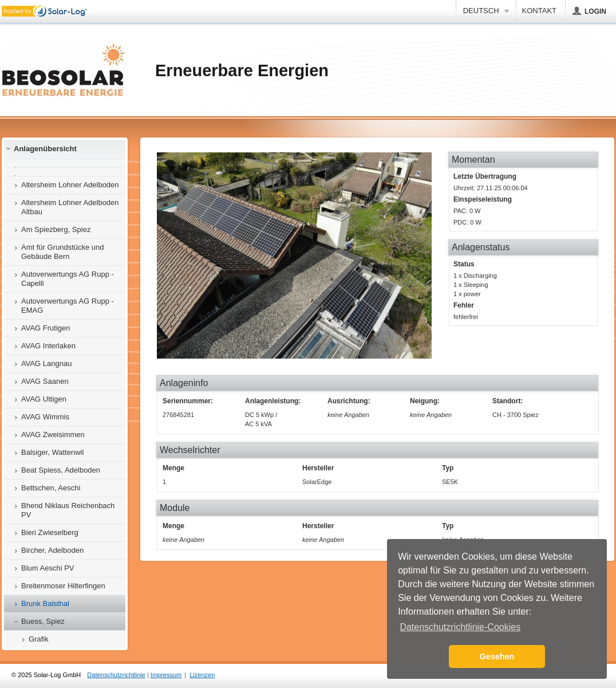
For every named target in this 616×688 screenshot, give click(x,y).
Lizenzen (202, 675)
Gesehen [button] (497, 656)
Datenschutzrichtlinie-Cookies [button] (460, 627)
